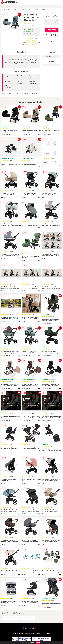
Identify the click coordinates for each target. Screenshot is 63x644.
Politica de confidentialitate (32, 633)
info (19, 135)
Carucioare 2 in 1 (15, 9)
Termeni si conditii (18, 633)
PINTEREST (36, 628)
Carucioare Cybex (26, 9)
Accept (38, 643)
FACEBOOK (27, 628)
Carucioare (6, 9)
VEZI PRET (52, 30)
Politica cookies (46, 633)
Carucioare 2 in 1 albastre (10, 618)
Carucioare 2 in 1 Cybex (39, 9)
